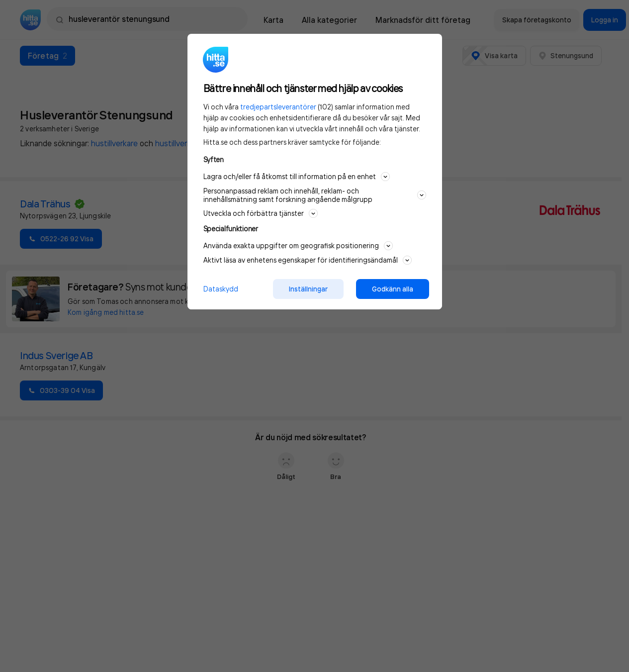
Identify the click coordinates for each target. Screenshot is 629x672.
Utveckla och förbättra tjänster (261, 213)
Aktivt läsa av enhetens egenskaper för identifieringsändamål (308, 260)
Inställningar (308, 289)
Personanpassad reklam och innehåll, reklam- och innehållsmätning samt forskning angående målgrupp (315, 195)
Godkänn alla (393, 289)
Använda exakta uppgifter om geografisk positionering (298, 246)
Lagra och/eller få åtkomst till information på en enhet (297, 177)
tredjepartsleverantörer (278, 107)
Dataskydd (221, 289)
